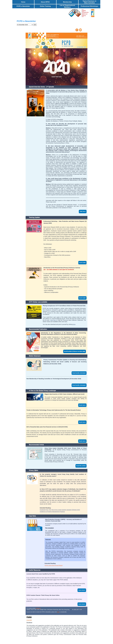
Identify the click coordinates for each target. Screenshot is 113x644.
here (74, 324)
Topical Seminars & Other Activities (89, 2)
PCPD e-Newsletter (23, 6)
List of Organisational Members (67, 6)
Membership (67, 2)
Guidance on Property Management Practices (52, 512)
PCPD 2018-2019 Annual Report (54, 565)
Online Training (45, 6)
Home (23, 2)
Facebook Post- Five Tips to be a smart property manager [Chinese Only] (60, 510)
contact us (38, 608)
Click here (53, 320)
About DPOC (45, 2)
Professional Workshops (89, 6)
